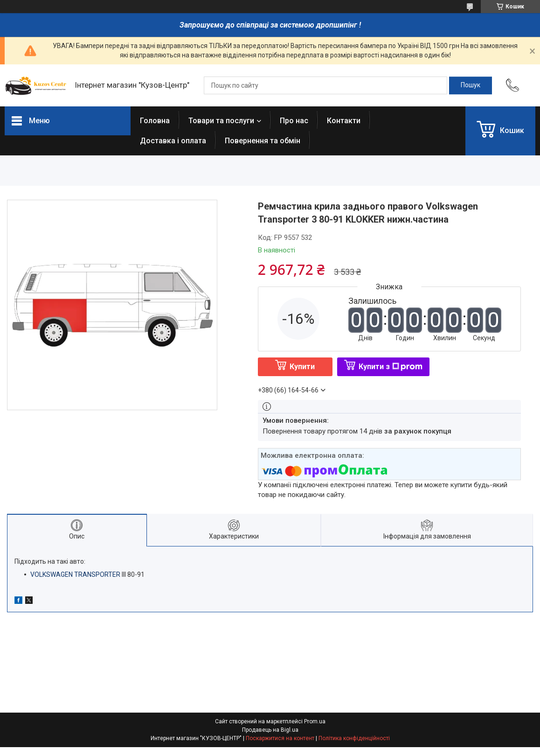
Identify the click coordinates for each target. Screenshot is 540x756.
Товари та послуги (221, 121)
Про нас (294, 121)
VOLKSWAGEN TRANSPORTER (75, 574)
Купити (302, 367)
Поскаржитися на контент (280, 738)
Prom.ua (315, 721)
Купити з (391, 367)
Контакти (344, 121)
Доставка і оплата (173, 141)
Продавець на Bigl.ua (270, 730)
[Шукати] (471, 85)
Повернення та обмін (263, 141)
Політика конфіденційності (354, 738)
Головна (155, 121)
